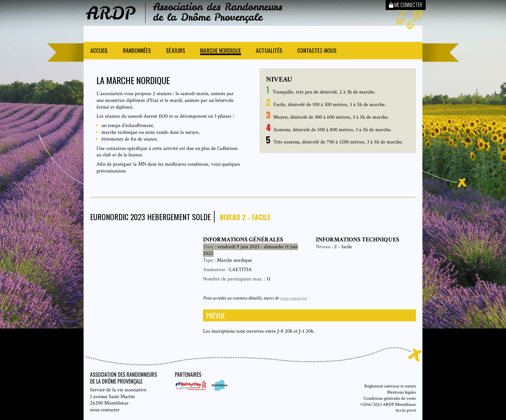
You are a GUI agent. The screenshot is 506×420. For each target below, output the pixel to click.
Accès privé (406, 410)
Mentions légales (401, 392)
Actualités (269, 51)
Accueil (99, 51)
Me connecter (406, 5)
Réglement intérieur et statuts (390, 386)
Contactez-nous (317, 51)
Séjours (176, 51)
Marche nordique (221, 51)
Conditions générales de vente (390, 398)
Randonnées (137, 51)
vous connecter (293, 298)
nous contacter (105, 410)
